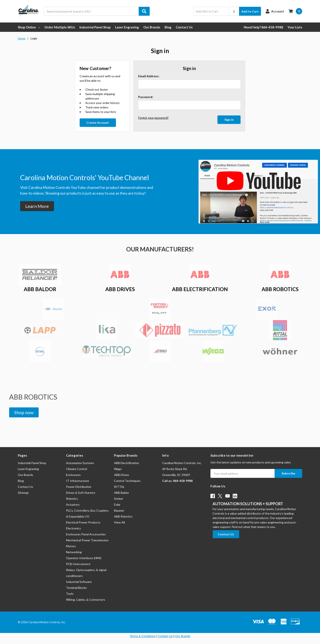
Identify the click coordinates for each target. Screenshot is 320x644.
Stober (119, 499)
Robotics (72, 499)
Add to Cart (250, 11)
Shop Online (29, 27)
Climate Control (77, 469)
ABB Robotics (123, 516)
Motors (71, 546)
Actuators (73, 504)
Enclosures (73, 475)
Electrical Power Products (83, 522)
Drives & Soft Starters (81, 493)
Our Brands (152, 27)
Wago (118, 469)
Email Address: (149, 76)
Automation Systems (80, 463)
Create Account (98, 123)
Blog (168, 27)
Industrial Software (79, 582)
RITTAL (119, 487)
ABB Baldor (122, 493)
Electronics (73, 528)
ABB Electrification (127, 463)
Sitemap (23, 493)
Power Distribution (79, 487)
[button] (37, 206)
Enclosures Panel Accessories (86, 534)
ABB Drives (122, 475)
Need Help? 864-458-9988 (263, 27)
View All (119, 522)
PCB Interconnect (78, 564)
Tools (70, 594)
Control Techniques (127, 481)
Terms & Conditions (143, 636)
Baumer (119, 510)
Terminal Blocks (76, 588)
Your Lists (295, 27)
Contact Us (184, 27)
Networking (74, 552)
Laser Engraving (127, 27)
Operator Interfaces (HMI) (84, 558)
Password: (146, 97)
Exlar (117, 504)
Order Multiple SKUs (60, 27)
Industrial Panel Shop (95, 27)
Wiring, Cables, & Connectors (86, 600)
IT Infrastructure (78, 481)
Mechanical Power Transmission (87, 540)
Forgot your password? (153, 118)
